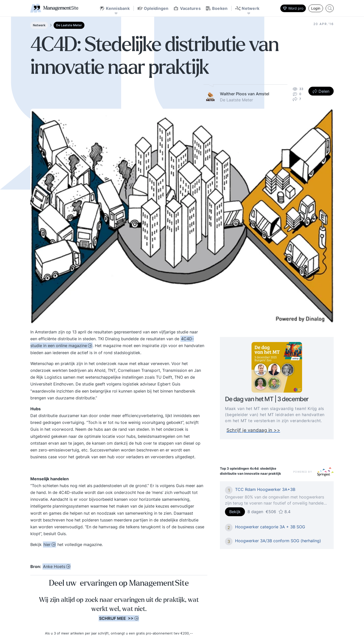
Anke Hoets (54, 566)
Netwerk (39, 25)
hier (47, 544)
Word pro (293, 8)
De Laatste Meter (69, 25)
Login (316, 8)
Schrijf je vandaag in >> (256, 430)
